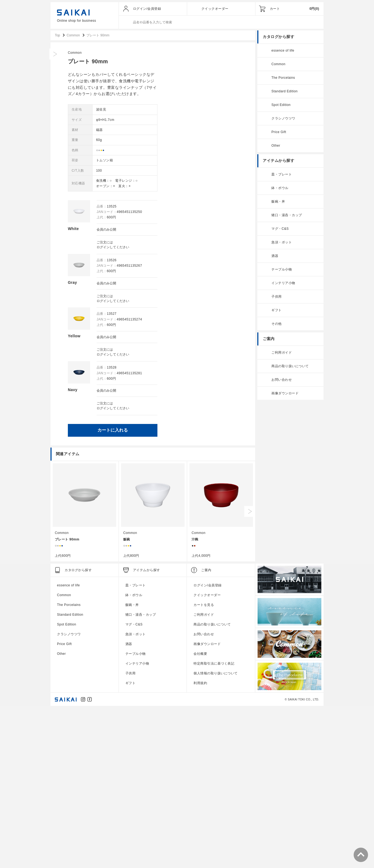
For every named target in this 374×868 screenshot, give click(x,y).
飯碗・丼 (278, 202)
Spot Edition (281, 105)
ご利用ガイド (282, 353)
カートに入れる (202, 429)
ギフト (277, 311)
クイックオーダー (215, 9)
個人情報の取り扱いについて (216, 834)
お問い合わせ (282, 380)
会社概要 (200, 814)
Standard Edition (285, 92)
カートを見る (204, 765)
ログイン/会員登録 (147, 9)
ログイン (192, 247)
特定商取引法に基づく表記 (214, 824)
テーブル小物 (282, 270)
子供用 (277, 297)
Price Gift (279, 133)
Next (250, 672)
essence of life (283, 51)
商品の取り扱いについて (290, 367)
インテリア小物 (283, 284)
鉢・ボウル (280, 188)
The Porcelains (283, 78)
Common (164, 53)
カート (275, 9)
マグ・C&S (280, 229)
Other (276, 146)
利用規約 (200, 843)
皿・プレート (282, 175)
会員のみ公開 (195, 230)
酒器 (275, 256)
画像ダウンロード (285, 394)
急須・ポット (282, 243)
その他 (277, 324)
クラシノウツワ (283, 119)
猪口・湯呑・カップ (287, 216)
